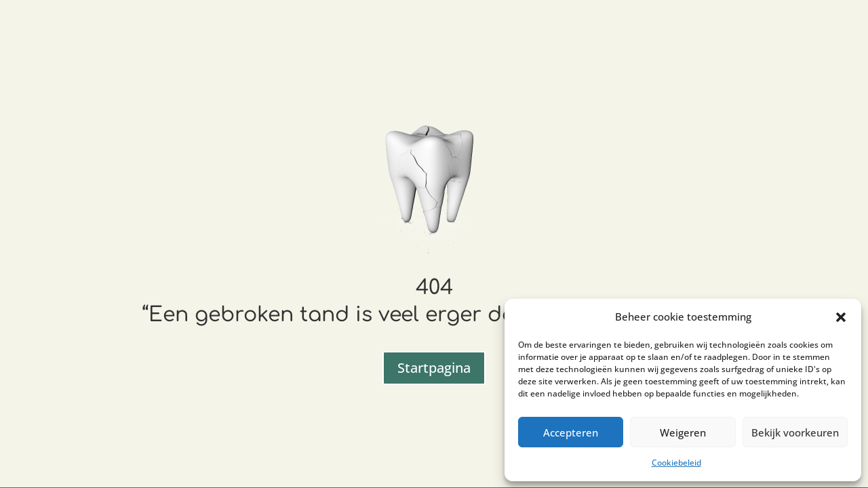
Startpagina (434, 368)
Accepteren (571, 432)
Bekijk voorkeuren (795, 432)
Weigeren (683, 432)
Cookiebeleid (676, 463)
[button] (841, 317)
